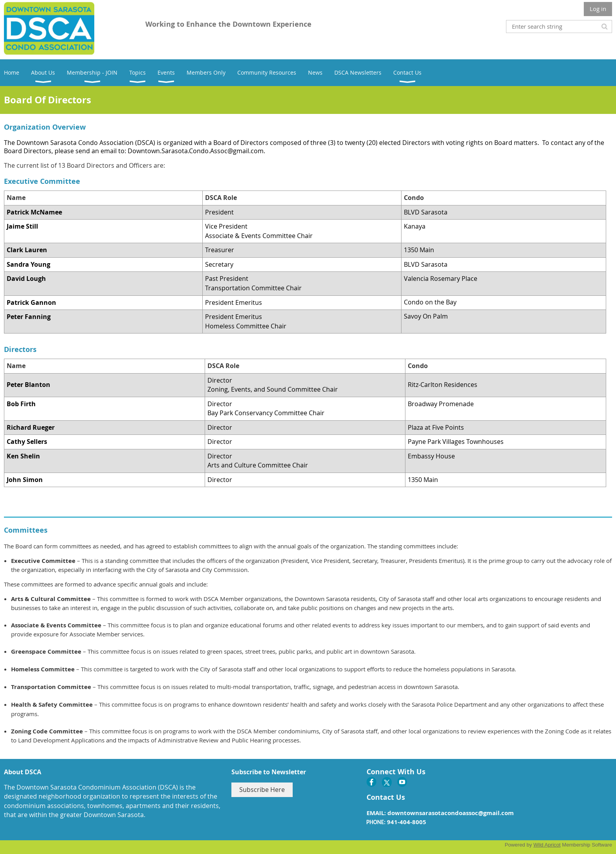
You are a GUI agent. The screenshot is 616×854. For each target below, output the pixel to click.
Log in (598, 9)
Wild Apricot (547, 845)
